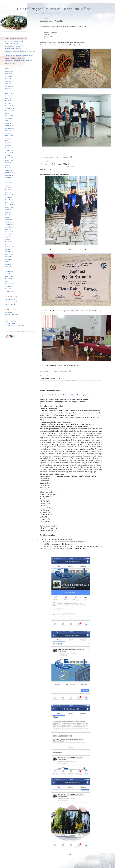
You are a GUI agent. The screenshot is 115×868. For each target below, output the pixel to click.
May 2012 (8, 168)
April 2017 (8, 281)
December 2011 (10, 158)
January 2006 (9, 71)
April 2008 (8, 84)
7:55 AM (65, 371)
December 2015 (10, 254)
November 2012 (10, 178)
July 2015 (8, 244)
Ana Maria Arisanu (12, 316)
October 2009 (9, 106)
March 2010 (9, 118)
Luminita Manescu (12, 314)
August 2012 (9, 170)
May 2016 (8, 264)
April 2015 (8, 237)
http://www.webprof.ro (12, 302)
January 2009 (9, 91)
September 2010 (10, 126)
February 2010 (9, 116)
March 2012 (9, 163)
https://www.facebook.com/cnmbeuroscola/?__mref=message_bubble (65, 395)
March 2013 (9, 182)
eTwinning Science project (15, 326)
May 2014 (8, 215)
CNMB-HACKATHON (12, 44)
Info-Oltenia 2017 (10, 63)
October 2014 (9, 224)
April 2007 (8, 81)
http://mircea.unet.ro (11, 299)
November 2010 (10, 128)
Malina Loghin (10, 320)
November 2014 (10, 227)
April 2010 (8, 121)
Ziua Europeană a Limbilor (13, 46)
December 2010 (10, 130)
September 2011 (10, 150)
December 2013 (10, 202)
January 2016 (9, 257)
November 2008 (10, 86)
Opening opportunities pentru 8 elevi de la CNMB (19, 56)
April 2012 (8, 165)
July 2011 (8, 148)
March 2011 (9, 138)
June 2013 (8, 190)
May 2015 (8, 239)
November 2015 (10, 252)
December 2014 (10, 229)
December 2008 (10, 89)
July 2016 (8, 269)
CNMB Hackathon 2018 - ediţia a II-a (16, 39)
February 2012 (9, 160)
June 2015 (8, 242)
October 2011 (9, 153)
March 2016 (9, 259)
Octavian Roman (11, 324)
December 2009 (10, 111)
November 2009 (10, 108)
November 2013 (10, 200)
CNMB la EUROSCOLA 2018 (14, 41)
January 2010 (9, 113)
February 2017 (9, 276)
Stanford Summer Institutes (13, 49)
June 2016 (8, 267)
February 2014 (9, 207)
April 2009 (8, 98)
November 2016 (10, 274)
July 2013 (8, 192)
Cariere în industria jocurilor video (15, 58)
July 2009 (8, 103)
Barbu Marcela (11, 322)
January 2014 (9, 205)
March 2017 (9, 279)
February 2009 (9, 93)
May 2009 (8, 101)
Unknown (9, 312)
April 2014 (8, 212)
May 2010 (8, 123)
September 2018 (10, 291)
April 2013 (8, 185)
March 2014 (9, 210)
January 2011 (9, 133)
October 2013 (9, 197)
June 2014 (8, 217)
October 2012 (9, 175)
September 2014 (10, 222)
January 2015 (9, 232)
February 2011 (9, 135)
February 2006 (9, 74)
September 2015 (10, 247)
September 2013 (10, 195)
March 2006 (9, 76)
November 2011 (10, 155)
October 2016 (9, 271)
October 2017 (9, 286)
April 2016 (8, 262)
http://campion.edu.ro (11, 304)
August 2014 (9, 219)
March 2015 (9, 234)
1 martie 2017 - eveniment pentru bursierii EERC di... (20, 61)
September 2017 (10, 284)
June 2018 (8, 289)
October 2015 (9, 249)
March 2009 (9, 96)
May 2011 (8, 143)
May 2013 (8, 187)
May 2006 (8, 79)
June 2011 (8, 145)
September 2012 (10, 173)
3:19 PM (65, 854)
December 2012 (10, 180)
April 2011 (8, 140)
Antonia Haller (11, 318)
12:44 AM (65, 157)
